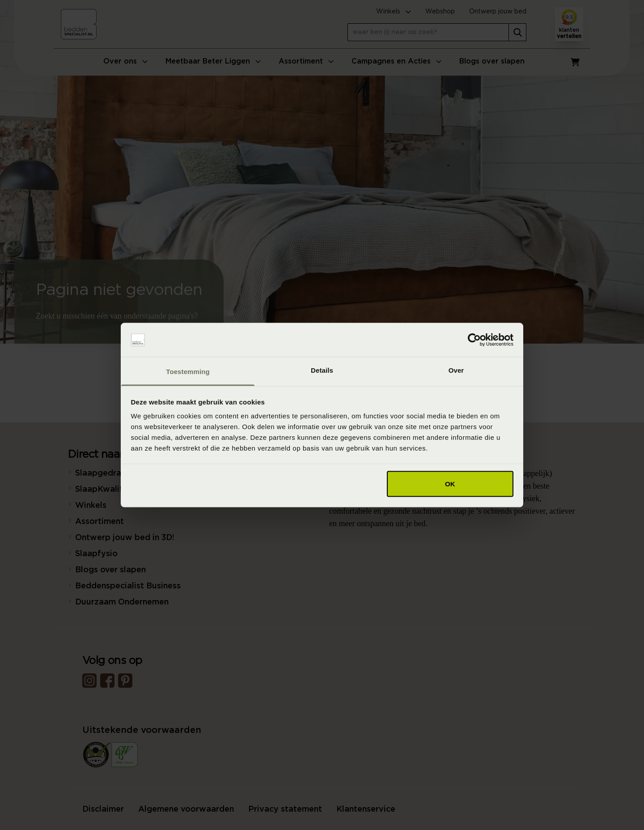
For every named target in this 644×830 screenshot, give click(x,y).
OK (450, 483)
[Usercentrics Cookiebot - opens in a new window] (474, 340)
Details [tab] (322, 370)
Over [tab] (456, 370)
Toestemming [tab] (188, 372)
